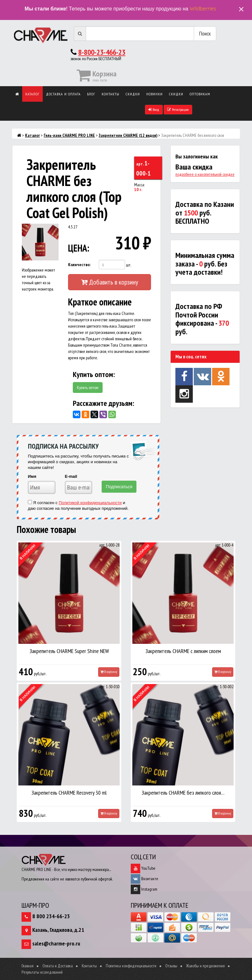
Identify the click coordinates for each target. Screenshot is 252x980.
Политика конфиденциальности (131, 966)
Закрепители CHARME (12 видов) (128, 135)
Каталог (32, 94)
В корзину (109, 672)
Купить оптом (88, 388)
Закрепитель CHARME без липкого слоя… (183, 793)
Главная (28, 966)
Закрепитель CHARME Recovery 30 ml (69, 793)
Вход (154, 109)
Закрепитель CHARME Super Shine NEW (69, 651)
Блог (91, 94)
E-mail (71, 476)
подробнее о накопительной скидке (205, 174)
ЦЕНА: (77, 248)
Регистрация (178, 109)
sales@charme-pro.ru (56, 943)
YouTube (143, 868)
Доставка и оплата (63, 94)
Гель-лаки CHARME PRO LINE (69, 135)
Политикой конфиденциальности (90, 503)
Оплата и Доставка (58, 966)
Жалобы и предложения (205, 966)
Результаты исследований (42, 972)
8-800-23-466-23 (102, 52)
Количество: (79, 265)
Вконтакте (145, 879)
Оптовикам (200, 94)
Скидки (133, 94)
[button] (53, 229)
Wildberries (203, 9)
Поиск (205, 33)
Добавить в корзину (110, 282)
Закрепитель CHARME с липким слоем (183, 651)
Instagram (144, 889)
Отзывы (171, 966)
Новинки (154, 94)
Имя (32, 476)
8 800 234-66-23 (51, 916)
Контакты (110, 94)
